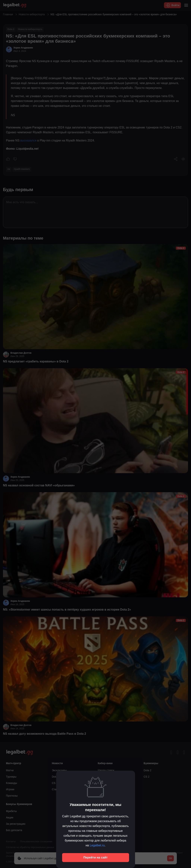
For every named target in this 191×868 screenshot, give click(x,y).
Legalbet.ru (97, 845)
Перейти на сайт (95, 857)
